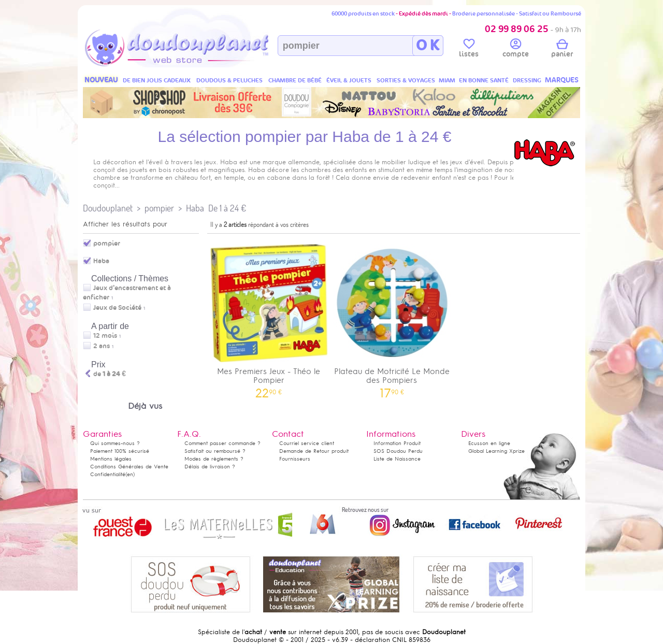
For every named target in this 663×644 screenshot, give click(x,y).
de (110, 374)
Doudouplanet (108, 208)
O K (428, 46)
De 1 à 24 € (227, 208)
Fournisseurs (295, 459)
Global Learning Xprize (496, 451)
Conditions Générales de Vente (129, 467)
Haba (195, 208)
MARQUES (562, 80)
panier (562, 50)
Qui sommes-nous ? (115, 443)
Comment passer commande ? (222, 443)
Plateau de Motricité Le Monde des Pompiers (392, 318)
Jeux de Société (117, 308)
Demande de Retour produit (314, 451)
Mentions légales (111, 459)
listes (469, 50)
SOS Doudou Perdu (398, 451)
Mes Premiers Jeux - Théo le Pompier (269, 318)
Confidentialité (108, 474)
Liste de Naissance (397, 459)
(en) (130, 474)
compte (516, 50)
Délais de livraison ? (210, 467)
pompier (159, 208)
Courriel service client (307, 443)
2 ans (102, 346)
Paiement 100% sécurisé (120, 451)
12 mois (105, 336)
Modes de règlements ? (214, 459)
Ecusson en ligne (489, 443)
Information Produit (397, 443)
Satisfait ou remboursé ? (215, 451)
